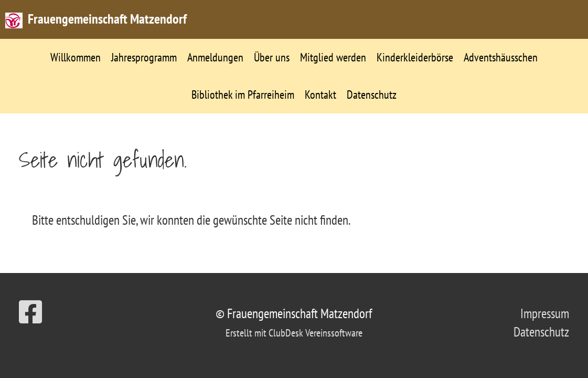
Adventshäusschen (501, 57)
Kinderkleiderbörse (415, 57)
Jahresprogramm (144, 57)
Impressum (545, 313)
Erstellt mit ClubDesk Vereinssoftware (294, 333)
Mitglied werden (333, 57)
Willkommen (76, 57)
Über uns (272, 57)
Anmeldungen (215, 57)
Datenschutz (372, 94)
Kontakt (320, 94)
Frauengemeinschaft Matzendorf (107, 19)
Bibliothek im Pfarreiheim (243, 94)
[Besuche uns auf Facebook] (30, 312)
